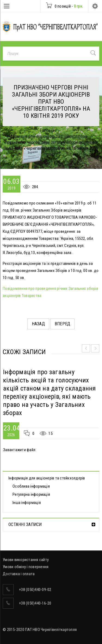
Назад (38, 324)
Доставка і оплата (19, 574)
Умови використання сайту (26, 560)
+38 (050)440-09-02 (35, 590)
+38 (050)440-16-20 (35, 603)
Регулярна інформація (31, 494)
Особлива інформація (31, 486)
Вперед (63, 324)
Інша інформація (27, 503)
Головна (47, 130)
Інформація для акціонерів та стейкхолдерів (47, 136)
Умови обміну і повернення (26, 567)
